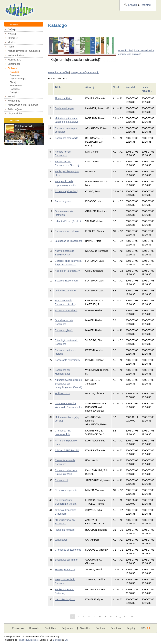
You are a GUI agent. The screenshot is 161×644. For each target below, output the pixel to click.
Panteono (15, 89)
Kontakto (34, 628)
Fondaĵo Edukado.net (28, 640)
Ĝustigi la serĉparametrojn (85, 72)
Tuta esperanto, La (65, 569)
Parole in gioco (63, 201)
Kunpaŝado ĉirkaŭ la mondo (23, 105)
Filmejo (13, 82)
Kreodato (131, 87)
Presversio (18, 628)
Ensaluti (132, 5)
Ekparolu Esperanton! (67, 281)
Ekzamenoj (14, 64)
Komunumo (14, 101)
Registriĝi (146, 5)
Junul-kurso (61, 540)
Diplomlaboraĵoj (18, 79)
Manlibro (12, 42)
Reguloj (131, 628)
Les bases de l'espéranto (68, 241)
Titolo (58, 87)
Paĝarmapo (68, 628)
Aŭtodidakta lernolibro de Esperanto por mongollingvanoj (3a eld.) (68, 384)
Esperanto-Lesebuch (66, 311)
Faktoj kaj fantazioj (65, 530)
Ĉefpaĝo (12, 29)
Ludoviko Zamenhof (66, 291)
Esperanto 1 (61, 480)
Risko (11, 47)
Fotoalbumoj (16, 86)
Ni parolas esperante (66, 490)
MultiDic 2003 (62, 393)
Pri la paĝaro (15, 109)
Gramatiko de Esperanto (68, 550)
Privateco (116, 628)
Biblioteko (13, 68)
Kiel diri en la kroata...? (67, 271)
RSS (143, 628)
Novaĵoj (12, 34)
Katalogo (14, 72)
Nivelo (117, 87)
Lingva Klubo (15, 114)
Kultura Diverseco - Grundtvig (24, 51)
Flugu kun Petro (63, 98)
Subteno (100, 628)
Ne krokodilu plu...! (65, 599)
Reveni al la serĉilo (58, 72)
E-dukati (57, 640)
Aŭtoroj (90, 87)
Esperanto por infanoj (66, 560)
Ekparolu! (13, 38)
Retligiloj (14, 92)
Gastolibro (50, 628)
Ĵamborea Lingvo (64, 108)
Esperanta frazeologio (67, 231)
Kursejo (12, 96)
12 (125, 617)
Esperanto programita (67, 138)
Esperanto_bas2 (64, 330)
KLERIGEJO (14, 60)
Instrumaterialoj (16, 55)
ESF (67, 640)
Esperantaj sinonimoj (66, 191)
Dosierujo (15, 75)
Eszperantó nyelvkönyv (67, 360)
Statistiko (85, 628)
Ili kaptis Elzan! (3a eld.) (68, 221)
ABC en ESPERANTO (67, 450)
